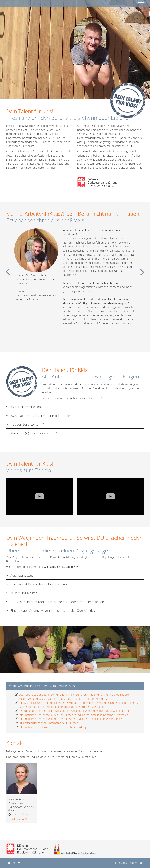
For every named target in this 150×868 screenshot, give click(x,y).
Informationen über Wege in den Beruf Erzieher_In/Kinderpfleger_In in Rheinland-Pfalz (68, 719)
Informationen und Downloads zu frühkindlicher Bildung (51, 727)
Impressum (119, 863)
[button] (8, 863)
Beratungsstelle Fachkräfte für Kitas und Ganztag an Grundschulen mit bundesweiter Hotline (72, 711)
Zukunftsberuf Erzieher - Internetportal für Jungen (47, 723)
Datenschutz (136, 863)
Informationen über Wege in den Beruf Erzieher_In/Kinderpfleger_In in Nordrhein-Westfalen (72, 715)
